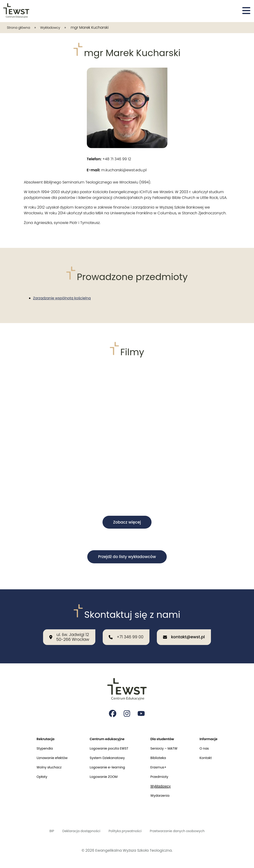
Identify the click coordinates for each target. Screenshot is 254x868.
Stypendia (38, 741)
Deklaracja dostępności (75, 830)
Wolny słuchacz (43, 762)
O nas (210, 741)
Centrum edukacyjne (106, 730)
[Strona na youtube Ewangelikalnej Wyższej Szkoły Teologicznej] (142, 703)
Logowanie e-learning (106, 762)
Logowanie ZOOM (102, 772)
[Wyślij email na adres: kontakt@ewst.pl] (191, 625)
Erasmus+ (161, 762)
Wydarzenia (163, 793)
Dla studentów (166, 730)
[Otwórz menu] (246, 11)
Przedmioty (162, 772)
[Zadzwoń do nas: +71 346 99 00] (126, 625)
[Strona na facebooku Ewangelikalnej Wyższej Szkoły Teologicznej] (112, 703)
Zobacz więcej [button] (127, 523)
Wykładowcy (56, 27)
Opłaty (34, 772)
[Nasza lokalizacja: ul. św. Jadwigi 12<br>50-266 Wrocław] (62, 625)
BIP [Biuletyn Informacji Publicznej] (41, 830)
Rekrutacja (39, 730)
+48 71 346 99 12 (109, 159)
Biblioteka (161, 751)
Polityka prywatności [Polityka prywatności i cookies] (125, 830)
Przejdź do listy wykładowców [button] (127, 558)
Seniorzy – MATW (168, 741)
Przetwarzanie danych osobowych (184, 830)
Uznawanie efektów (46, 751)
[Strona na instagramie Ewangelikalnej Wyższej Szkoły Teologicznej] (127, 703)
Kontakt (212, 751)
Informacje (215, 730)
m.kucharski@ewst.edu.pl (117, 170)
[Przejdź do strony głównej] (17, 11)
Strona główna (21, 27)
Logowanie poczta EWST (108, 741)
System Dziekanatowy (106, 751)
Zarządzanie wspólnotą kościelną (64, 298)
